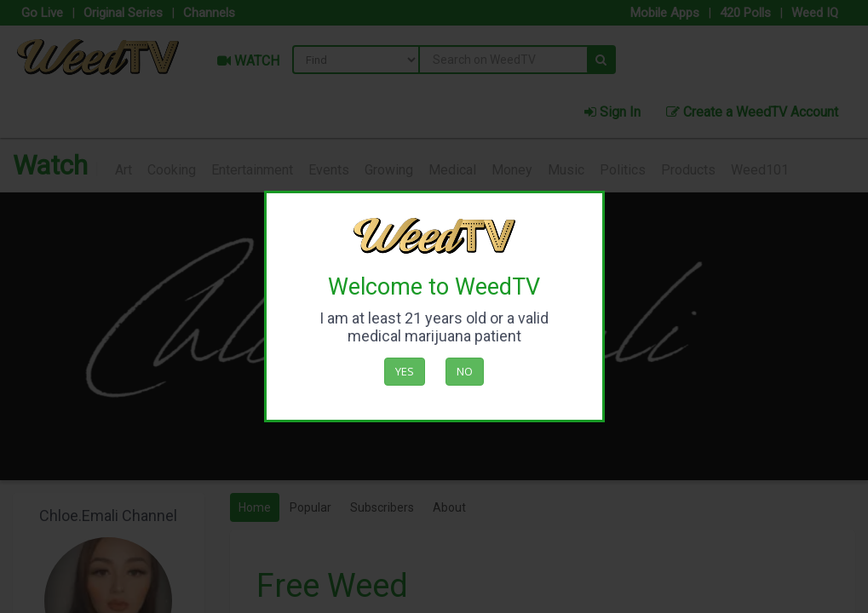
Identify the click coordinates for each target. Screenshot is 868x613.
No (465, 371)
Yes (405, 371)
